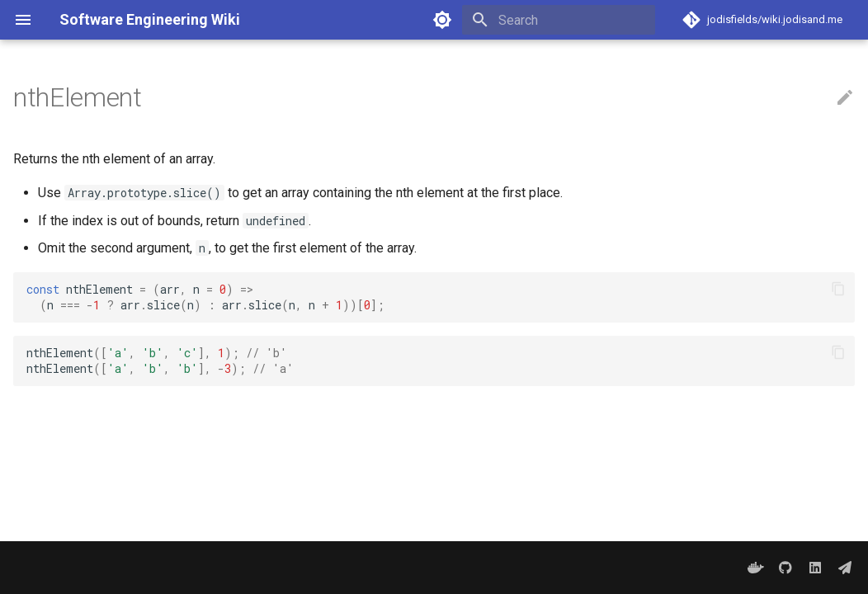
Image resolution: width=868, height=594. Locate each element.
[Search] (559, 20)
